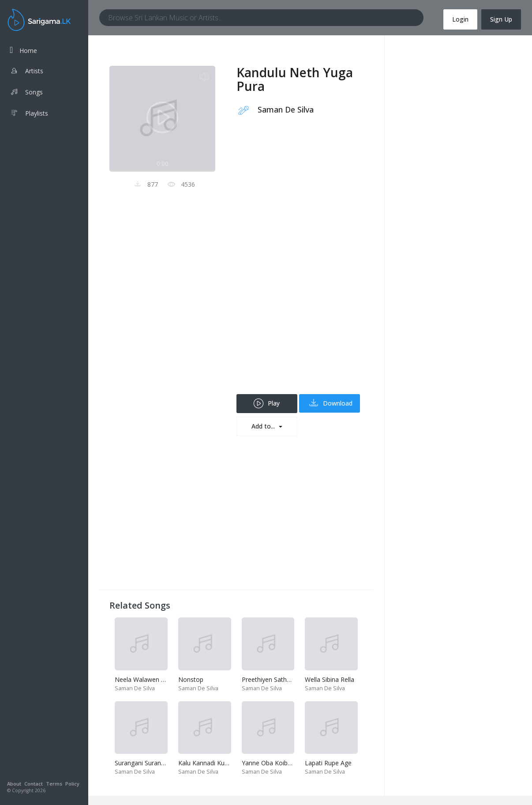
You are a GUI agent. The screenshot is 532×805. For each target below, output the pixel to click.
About (14, 784)
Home (23, 50)
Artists (26, 72)
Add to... (264, 426)
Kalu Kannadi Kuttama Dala (217, 763)
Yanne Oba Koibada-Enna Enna (286, 763)
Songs (26, 93)
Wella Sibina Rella (330, 679)
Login (460, 19)
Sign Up (501, 19)
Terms (54, 784)
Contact (34, 784)
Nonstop (191, 679)
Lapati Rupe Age (328, 763)
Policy (72, 784)
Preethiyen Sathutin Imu (276, 679)
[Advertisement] (300, 262)
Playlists (29, 114)
